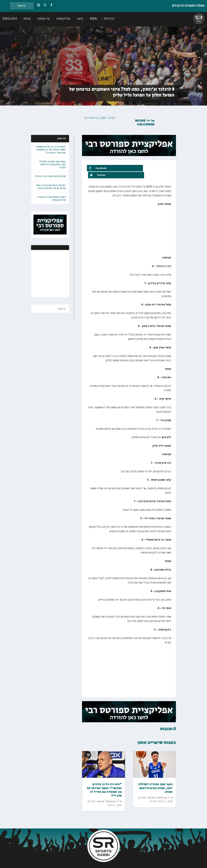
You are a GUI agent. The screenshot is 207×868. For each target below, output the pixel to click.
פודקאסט (63, 19)
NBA (93, 19)
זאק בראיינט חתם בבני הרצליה (50, 176)
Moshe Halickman (145, 123)
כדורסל (109, 19)
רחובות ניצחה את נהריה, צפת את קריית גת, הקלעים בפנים (51, 187)
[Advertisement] (46, 273)
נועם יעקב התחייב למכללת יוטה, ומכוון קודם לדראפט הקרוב (52, 164)
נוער (80, 19)
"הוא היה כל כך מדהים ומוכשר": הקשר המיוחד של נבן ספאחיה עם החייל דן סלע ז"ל (50, 150)
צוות (27, 19)
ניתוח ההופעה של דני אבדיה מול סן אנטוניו (52, 198)
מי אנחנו (43, 19)
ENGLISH (10, 19)
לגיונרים (154, 794)
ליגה (87, 118)
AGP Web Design (82, 862)
